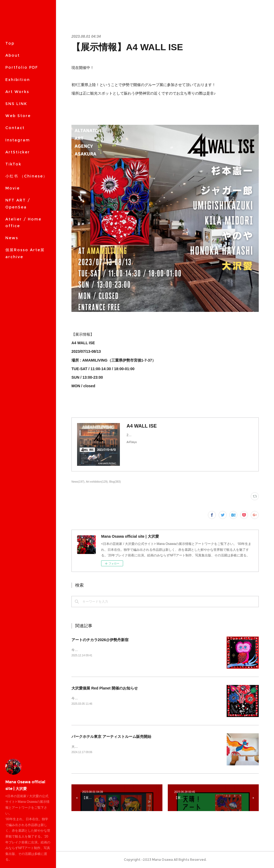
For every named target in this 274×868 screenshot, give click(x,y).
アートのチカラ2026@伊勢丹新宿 (100, 640)
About (13, 55)
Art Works (17, 92)
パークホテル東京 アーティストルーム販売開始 (111, 737)
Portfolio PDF (22, 67)
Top (10, 43)
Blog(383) (115, 482)
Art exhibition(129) (97, 482)
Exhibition (18, 80)
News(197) (78, 482)
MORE (12, 116)
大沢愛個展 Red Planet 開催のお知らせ (105, 688)
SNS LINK (16, 104)
